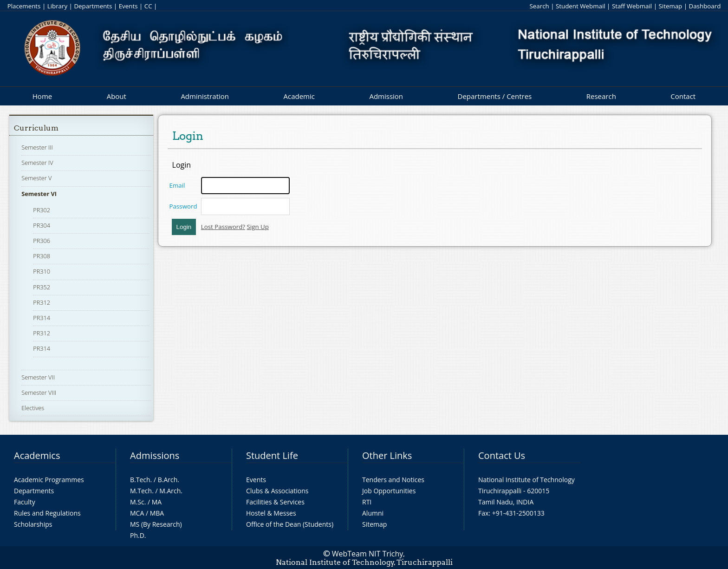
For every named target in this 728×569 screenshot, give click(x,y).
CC (148, 6)
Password (183, 206)
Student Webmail (581, 6)
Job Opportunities (389, 491)
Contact (683, 96)
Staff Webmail (632, 6)
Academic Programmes (49, 480)
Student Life (272, 455)
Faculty (25, 502)
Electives (33, 408)
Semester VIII (39, 392)
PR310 (42, 271)
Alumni (373, 513)
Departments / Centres (495, 96)
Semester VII (38, 377)
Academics (37, 455)
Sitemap (670, 6)
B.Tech (140, 480)
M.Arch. (171, 491)
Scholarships (33, 524)
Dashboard (705, 6)
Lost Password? (223, 227)
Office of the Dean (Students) (290, 524)
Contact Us (502, 455)
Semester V (36, 178)
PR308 (42, 256)
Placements (24, 6)
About (117, 96)
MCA (137, 513)
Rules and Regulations (47, 513)
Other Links (387, 455)
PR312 (42, 302)
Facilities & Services (275, 502)
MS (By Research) (156, 524)
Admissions (155, 455)
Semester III (37, 147)
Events (128, 6)
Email (177, 185)
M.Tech (141, 491)
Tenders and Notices (393, 480)
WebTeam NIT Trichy (368, 554)
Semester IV (37, 163)
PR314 (42, 318)
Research (601, 96)
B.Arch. (169, 480)
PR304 (42, 225)
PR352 (42, 287)
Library (57, 6)
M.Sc (137, 502)
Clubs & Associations (277, 491)
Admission (386, 96)
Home (42, 96)
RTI (367, 502)
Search (539, 6)
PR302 (42, 210)
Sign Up (258, 227)
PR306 (42, 241)
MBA (157, 513)
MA (157, 502)
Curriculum (36, 128)
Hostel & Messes (271, 513)
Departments (93, 6)
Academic (299, 96)
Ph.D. (138, 535)
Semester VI (39, 194)
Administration (205, 96)
